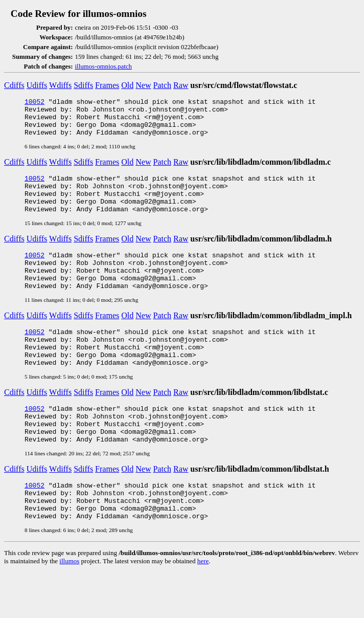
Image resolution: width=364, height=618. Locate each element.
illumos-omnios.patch (104, 67)
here (203, 607)
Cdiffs (14, 85)
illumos (69, 607)
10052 (35, 103)
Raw (181, 85)
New (143, 85)
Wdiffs (60, 85)
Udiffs (37, 85)
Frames (107, 85)
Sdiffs (83, 85)
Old (127, 85)
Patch (162, 85)
